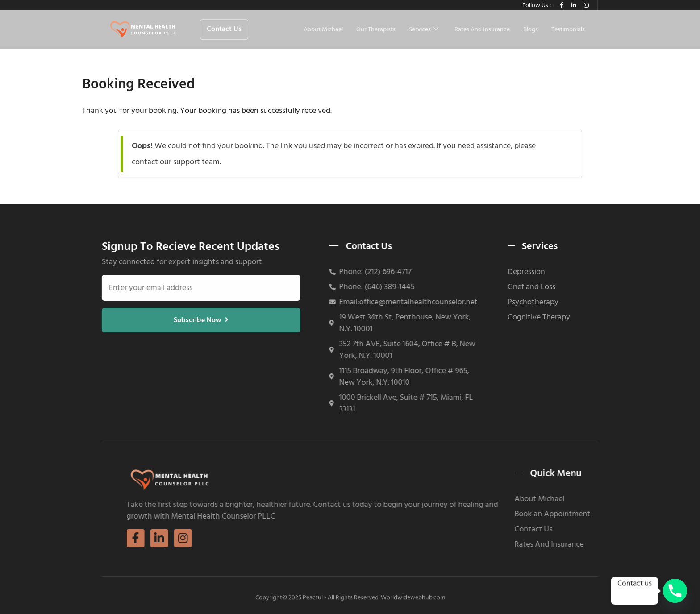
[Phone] (675, 591)
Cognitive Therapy (516, 317)
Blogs (531, 30)
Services (424, 30)
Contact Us (594, 529)
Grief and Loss (508, 287)
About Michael (323, 30)
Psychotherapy (510, 302)
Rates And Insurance (482, 30)
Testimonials (568, 30)
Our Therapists (376, 30)
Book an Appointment (613, 514)
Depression (503, 272)
